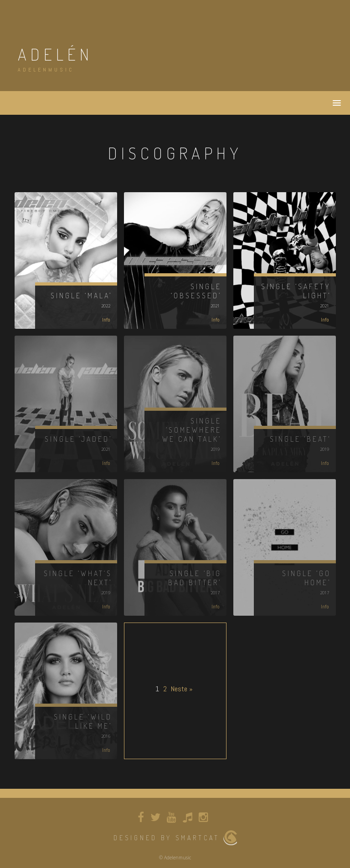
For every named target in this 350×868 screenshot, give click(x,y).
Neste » (182, 689)
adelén (55, 54)
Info (106, 320)
